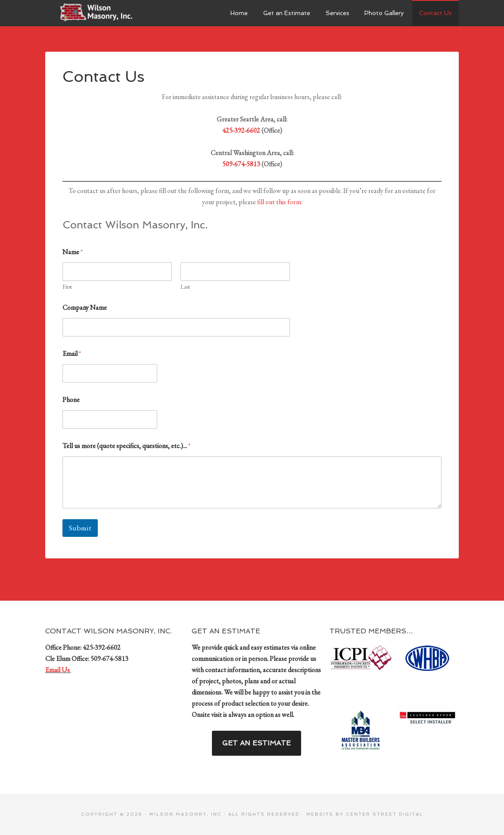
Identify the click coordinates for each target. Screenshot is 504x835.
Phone (71, 400)
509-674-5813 (241, 164)
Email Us (58, 670)
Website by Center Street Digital (364, 814)
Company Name (85, 307)
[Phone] (110, 419)
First (67, 287)
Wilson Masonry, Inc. (110, 13)
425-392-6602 (241, 130)
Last (185, 287)
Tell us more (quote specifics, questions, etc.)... (126, 446)
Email (72, 354)
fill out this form (279, 202)
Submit (80, 528)
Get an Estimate (257, 743)
